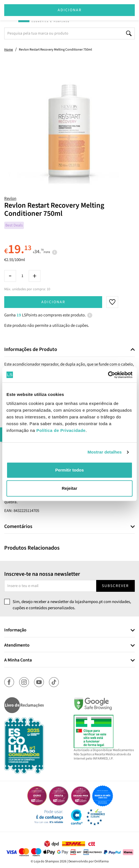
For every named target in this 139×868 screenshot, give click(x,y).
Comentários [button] (18, 527)
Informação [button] (15, 630)
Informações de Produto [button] (31, 350)
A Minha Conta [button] (18, 660)
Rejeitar (69, 488)
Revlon (10, 199)
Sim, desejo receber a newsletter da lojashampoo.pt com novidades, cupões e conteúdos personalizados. (72, 605)
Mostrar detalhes (105, 452)
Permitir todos (69, 470)
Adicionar (53, 302)
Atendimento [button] (17, 645)
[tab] (69, 350)
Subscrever (115, 586)
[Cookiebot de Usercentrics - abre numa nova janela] (108, 375)
